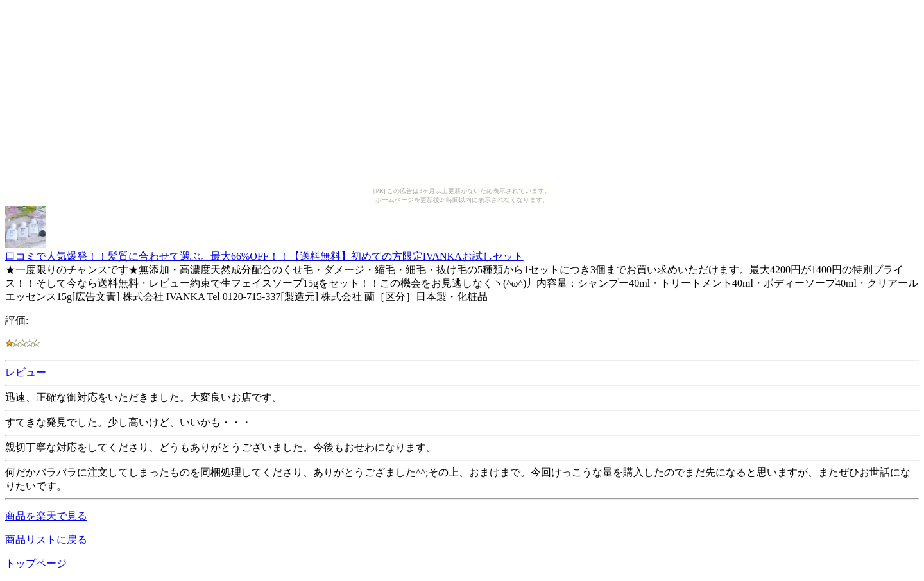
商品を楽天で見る (46, 516)
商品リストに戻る (46, 540)
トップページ (36, 563)
